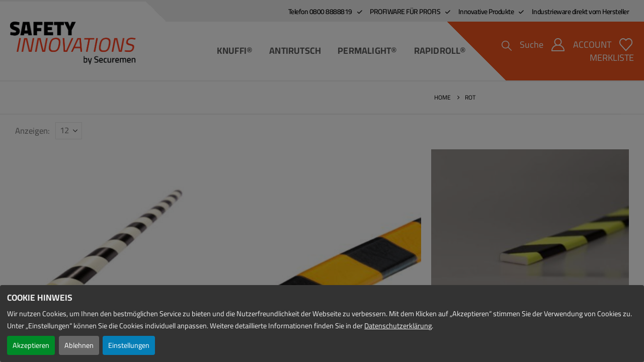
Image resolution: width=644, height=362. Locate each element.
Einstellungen (129, 345)
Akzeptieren (31, 345)
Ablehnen (79, 345)
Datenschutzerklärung (398, 326)
